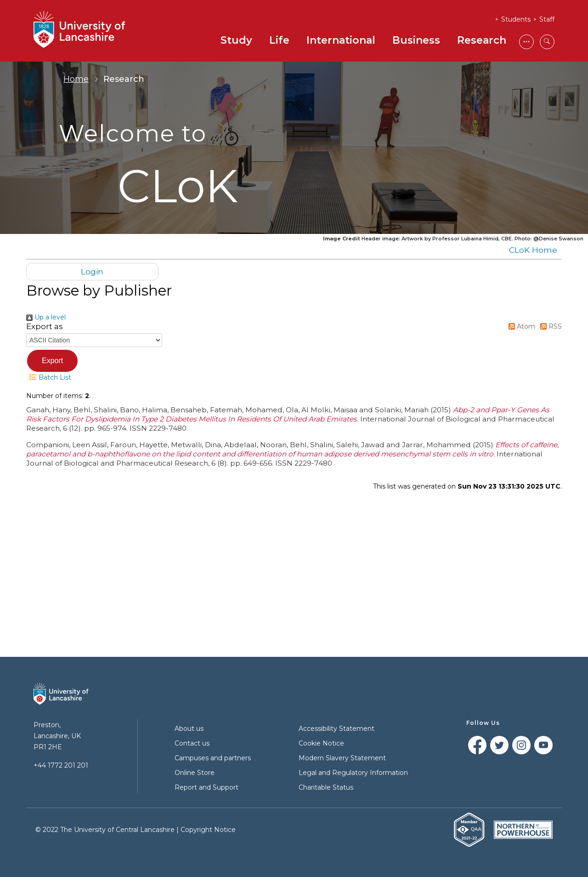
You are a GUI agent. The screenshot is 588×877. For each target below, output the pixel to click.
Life (279, 40)
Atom (520, 326)
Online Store (195, 773)
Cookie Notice (321, 743)
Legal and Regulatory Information (353, 773)
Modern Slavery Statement (342, 758)
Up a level (46, 317)
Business (416, 40)
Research (482, 40)
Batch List (49, 377)
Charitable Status (326, 787)
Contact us (192, 743)
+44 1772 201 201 (61, 765)
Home (76, 79)
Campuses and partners (213, 758)
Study (236, 40)
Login (92, 271)
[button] (52, 361)
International (341, 40)
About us (189, 729)
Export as (45, 326)
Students (516, 19)
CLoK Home (533, 250)
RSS (549, 326)
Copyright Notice (208, 830)
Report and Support (206, 787)
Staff (547, 19)
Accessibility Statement (336, 729)
